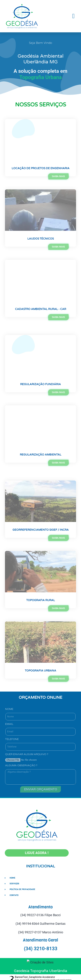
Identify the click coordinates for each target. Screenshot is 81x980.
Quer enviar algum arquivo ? (27, 754)
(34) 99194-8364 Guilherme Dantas (40, 924)
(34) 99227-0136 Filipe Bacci (40, 915)
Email (9, 724)
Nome (9, 709)
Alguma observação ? (21, 765)
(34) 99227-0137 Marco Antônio (41, 932)
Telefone (12, 739)
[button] (73, 16)
